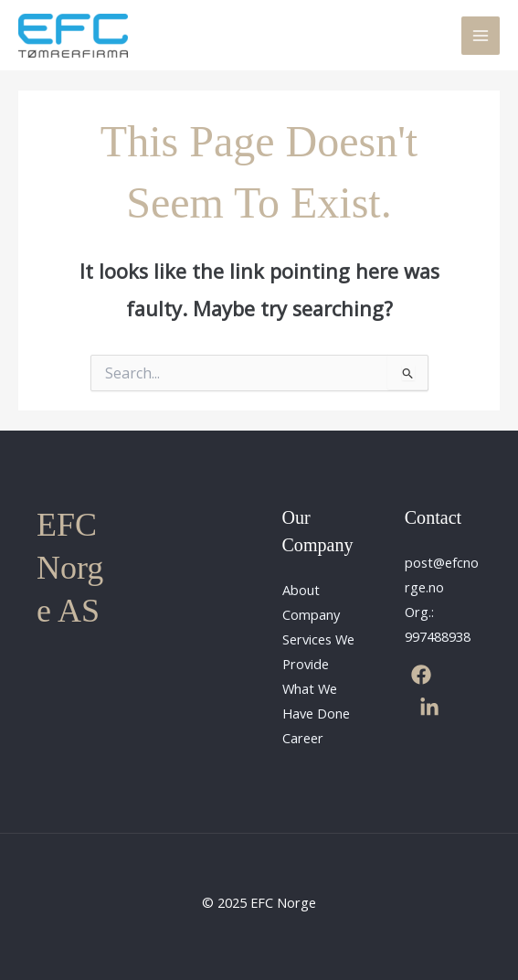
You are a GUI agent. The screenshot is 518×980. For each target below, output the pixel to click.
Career (303, 738)
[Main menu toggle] (481, 36)
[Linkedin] (429, 708)
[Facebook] (421, 675)
